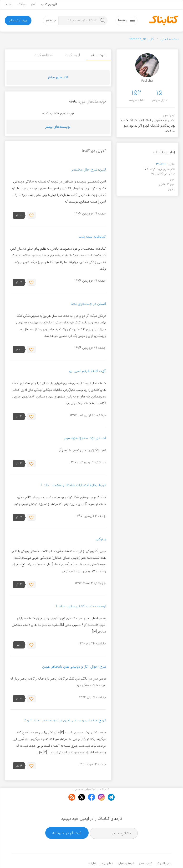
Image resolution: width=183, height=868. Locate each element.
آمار (33, 4)
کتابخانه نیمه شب (92, 237)
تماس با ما (107, 849)
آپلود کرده (72, 55)
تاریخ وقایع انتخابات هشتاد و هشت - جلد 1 (73, 485)
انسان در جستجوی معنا (88, 304)
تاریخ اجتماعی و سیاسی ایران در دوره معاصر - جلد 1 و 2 (65, 721)
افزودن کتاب (49, 4)
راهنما (8, 4)
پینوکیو (101, 539)
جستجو (51, 20)
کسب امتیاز (146, 849)
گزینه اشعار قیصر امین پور (87, 371)
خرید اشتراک (164, 849)
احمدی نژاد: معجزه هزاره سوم (85, 438)
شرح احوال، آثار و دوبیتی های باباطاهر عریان (74, 667)
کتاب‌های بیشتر (58, 78)
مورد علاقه (99, 55)
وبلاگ (22, 4)
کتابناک (146, 856)
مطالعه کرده (42, 55)
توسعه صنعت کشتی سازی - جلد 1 (81, 606)
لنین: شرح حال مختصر (89, 170)
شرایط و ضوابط (126, 849)
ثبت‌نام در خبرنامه (67, 818)
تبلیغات (92, 849)
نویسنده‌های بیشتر (58, 127)
